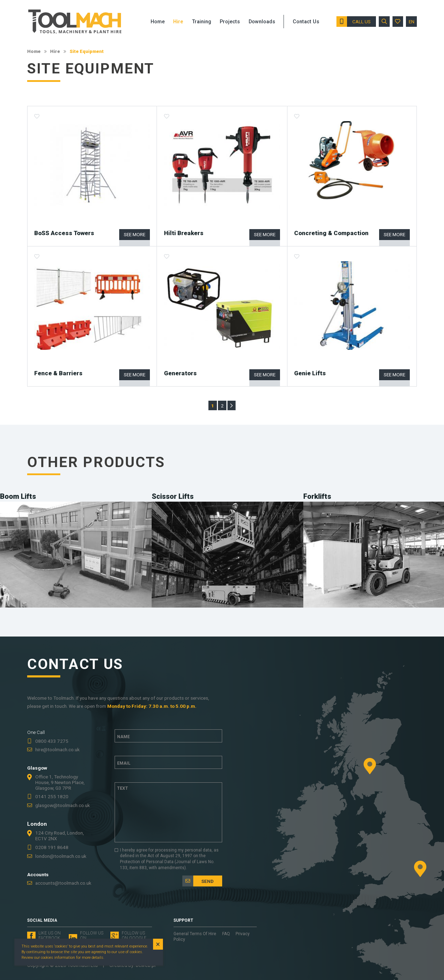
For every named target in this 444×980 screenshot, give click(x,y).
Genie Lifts (310, 373)
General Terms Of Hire (195, 934)
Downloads (262, 22)
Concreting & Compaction (331, 233)
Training (202, 22)
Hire (55, 51)
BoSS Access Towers (64, 233)
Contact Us (306, 22)
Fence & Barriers (58, 373)
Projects (230, 22)
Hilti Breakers (184, 233)
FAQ (227, 934)
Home (34, 51)
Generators (180, 373)
